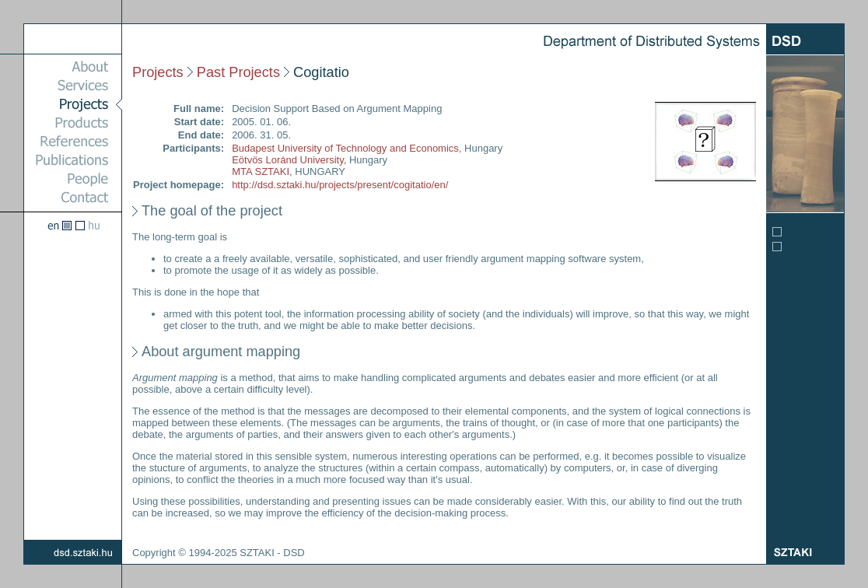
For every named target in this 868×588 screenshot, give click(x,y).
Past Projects (238, 72)
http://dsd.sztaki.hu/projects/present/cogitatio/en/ (340, 185)
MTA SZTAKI (261, 171)
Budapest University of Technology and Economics (345, 148)
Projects (158, 72)
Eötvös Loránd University (288, 160)
